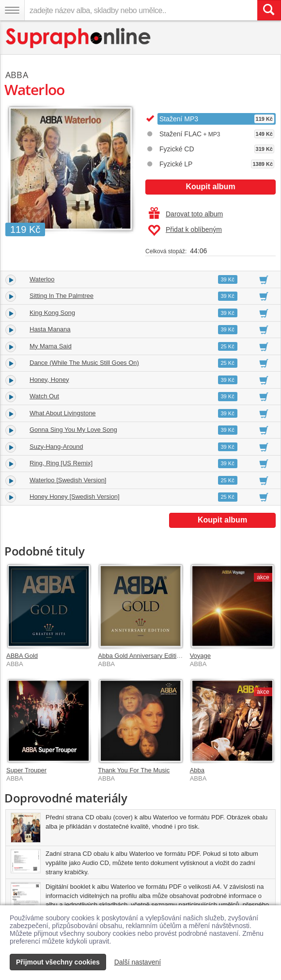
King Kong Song (52, 313)
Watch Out (44, 396)
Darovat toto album (186, 214)
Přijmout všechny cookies (58, 962)
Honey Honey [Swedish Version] (75, 497)
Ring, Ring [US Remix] (61, 463)
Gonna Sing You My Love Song (73, 430)
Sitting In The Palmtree (62, 296)
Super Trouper (26, 770)
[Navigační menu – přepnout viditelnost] (12, 10)
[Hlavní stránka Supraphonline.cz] (79, 38)
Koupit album (210, 187)
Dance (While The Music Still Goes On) (84, 363)
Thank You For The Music (134, 770)
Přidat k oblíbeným (185, 230)
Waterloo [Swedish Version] (68, 480)
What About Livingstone (63, 413)
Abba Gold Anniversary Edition (140, 656)
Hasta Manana (50, 329)
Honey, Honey (49, 380)
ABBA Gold (22, 656)
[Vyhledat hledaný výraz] (269, 10)
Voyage (200, 656)
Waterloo (42, 279)
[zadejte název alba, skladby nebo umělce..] (141, 10)
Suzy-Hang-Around (56, 447)
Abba (197, 770)
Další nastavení (138, 962)
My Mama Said (51, 346)
